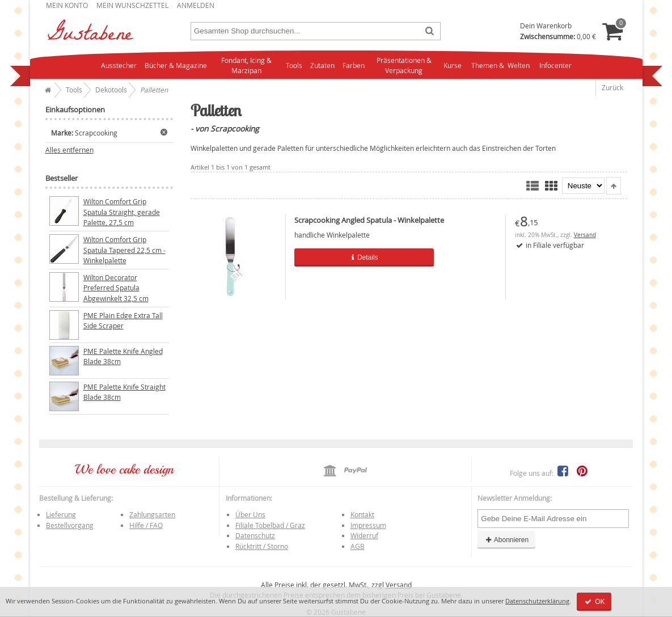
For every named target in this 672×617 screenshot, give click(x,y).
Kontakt (362, 514)
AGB (358, 546)
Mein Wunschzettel (132, 5)
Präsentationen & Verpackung (404, 65)
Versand (585, 235)
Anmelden (196, 5)
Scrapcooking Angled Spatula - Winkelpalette (369, 220)
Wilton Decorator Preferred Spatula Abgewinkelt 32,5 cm (116, 288)
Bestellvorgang (70, 525)
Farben (354, 65)
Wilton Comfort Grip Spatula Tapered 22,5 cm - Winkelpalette (124, 250)
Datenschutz (255, 535)
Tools (294, 65)
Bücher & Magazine (176, 65)
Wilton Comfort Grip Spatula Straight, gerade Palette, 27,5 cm (122, 212)
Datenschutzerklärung (537, 601)
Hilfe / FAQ (146, 525)
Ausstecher (119, 65)
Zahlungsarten (152, 514)
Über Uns (250, 514)
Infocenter (555, 65)
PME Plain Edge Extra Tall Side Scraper (123, 321)
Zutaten (322, 65)
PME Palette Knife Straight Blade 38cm (124, 392)
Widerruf (364, 535)
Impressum (368, 525)
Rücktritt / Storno (262, 546)
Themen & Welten (500, 65)
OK (594, 602)
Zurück (612, 87)
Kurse (453, 65)
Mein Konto (67, 5)
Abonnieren (506, 540)
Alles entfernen (69, 150)
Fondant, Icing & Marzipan (246, 65)
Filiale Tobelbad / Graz (270, 525)
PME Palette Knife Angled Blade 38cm (123, 356)
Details (355, 257)
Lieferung (61, 514)
